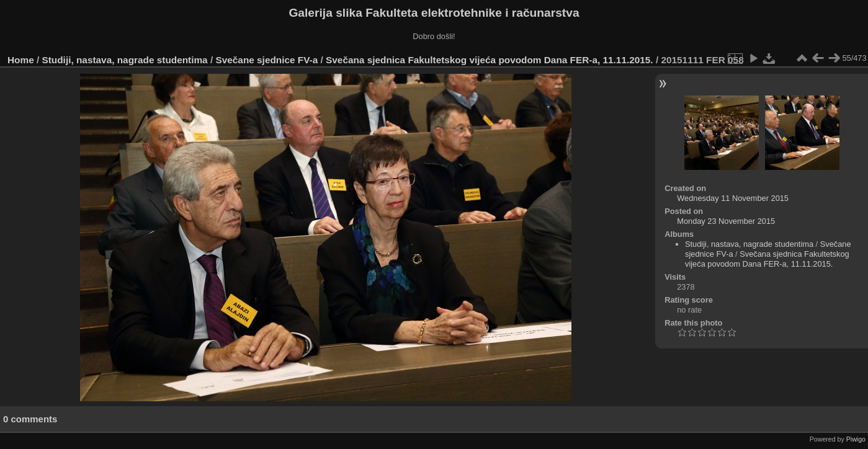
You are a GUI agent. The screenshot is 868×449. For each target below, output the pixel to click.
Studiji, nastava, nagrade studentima (125, 60)
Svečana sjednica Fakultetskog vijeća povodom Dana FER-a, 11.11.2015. (490, 60)
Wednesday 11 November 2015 (733, 198)
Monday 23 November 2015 (726, 221)
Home (21, 60)
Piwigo (856, 439)
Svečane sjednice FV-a (266, 60)
